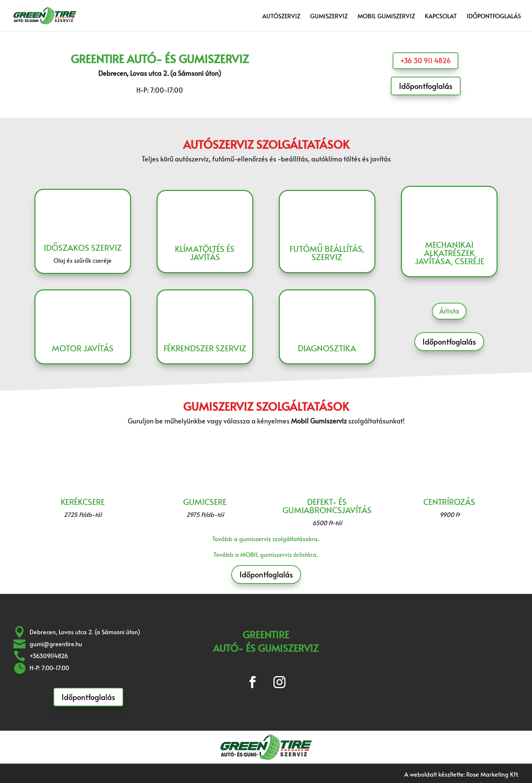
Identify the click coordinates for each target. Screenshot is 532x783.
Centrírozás (449, 502)
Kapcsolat (441, 16)
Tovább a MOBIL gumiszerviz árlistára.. (266, 554)
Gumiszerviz (329, 16)
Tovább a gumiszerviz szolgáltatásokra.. (266, 539)
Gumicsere (205, 502)
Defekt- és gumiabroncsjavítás (327, 506)
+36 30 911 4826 (426, 60)
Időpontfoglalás (494, 16)
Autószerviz (281, 16)
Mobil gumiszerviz (386, 16)
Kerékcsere (83, 502)
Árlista (449, 311)
